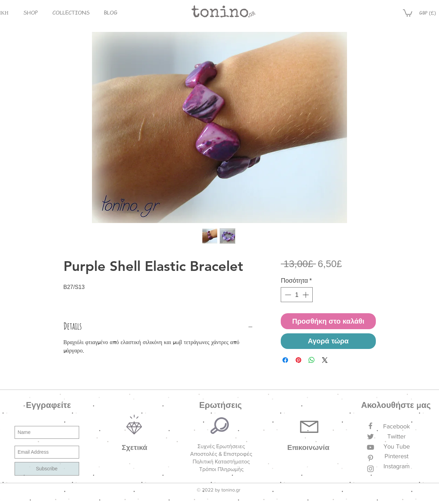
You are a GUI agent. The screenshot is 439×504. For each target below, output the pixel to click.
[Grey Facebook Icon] (370, 426)
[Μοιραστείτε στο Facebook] (285, 360)
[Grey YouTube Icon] (370, 447)
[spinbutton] (297, 295)
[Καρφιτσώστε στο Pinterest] (298, 360)
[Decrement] (287, 295)
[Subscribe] (47, 469)
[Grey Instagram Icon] (370, 469)
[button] (31, 13)
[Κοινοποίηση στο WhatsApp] (312, 360)
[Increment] (306, 295)
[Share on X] (325, 360)
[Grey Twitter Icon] (370, 437)
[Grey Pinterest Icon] (370, 458)
